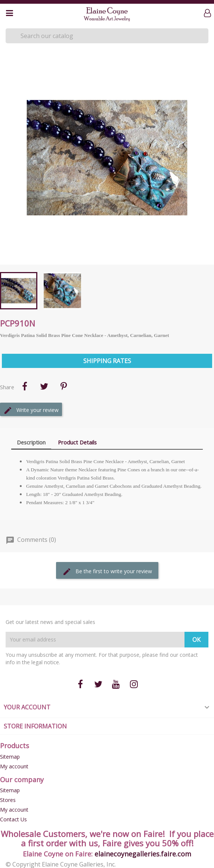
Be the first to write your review (107, 572)
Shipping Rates (107, 361)
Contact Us (13, 819)
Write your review (31, 410)
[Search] (107, 36)
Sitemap (10, 757)
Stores (8, 800)
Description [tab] (31, 442)
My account (14, 766)
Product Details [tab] (77, 442)
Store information (35, 726)
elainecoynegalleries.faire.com (143, 854)
